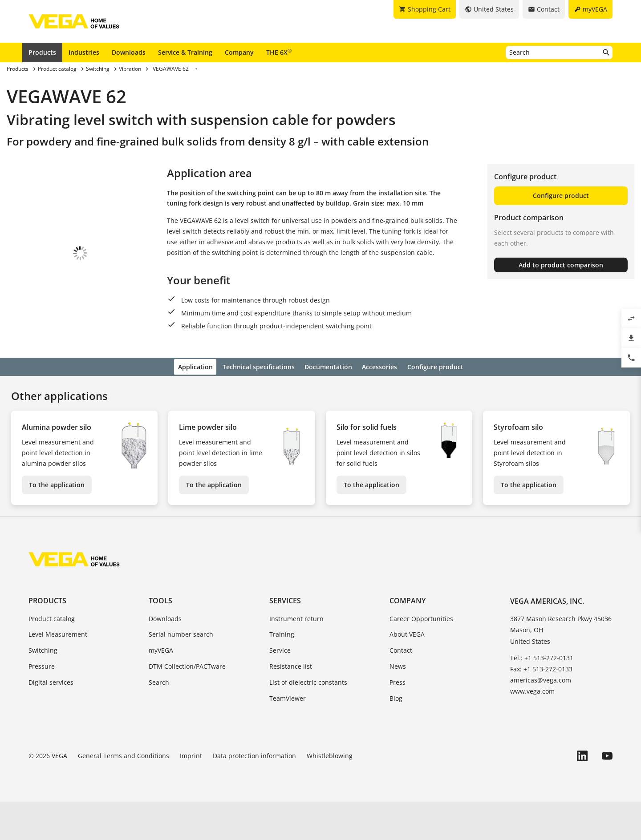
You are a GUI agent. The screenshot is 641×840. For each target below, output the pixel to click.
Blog (396, 736)
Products (42, 52)
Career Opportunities (421, 656)
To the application (57, 523)
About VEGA (407, 672)
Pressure (42, 704)
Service (280, 689)
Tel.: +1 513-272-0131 (542, 696)
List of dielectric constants (308, 720)
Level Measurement (58, 672)
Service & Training (185, 52)
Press (398, 720)
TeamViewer (288, 736)
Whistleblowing (330, 794)
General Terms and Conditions (124, 794)
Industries (84, 52)
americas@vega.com (541, 718)
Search (159, 720)
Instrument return (296, 656)
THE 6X (279, 52)
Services (285, 639)
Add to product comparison (561, 265)
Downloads (129, 52)
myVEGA (161, 689)
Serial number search (181, 672)
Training (282, 672)
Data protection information (254, 794)
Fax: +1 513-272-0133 (541, 707)
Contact (401, 689)
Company (239, 52)
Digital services (51, 720)
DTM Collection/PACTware (187, 704)
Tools (160, 639)
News (398, 704)
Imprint (191, 794)
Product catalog (52, 656)
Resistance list (291, 704)
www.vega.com (532, 729)
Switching (43, 689)
